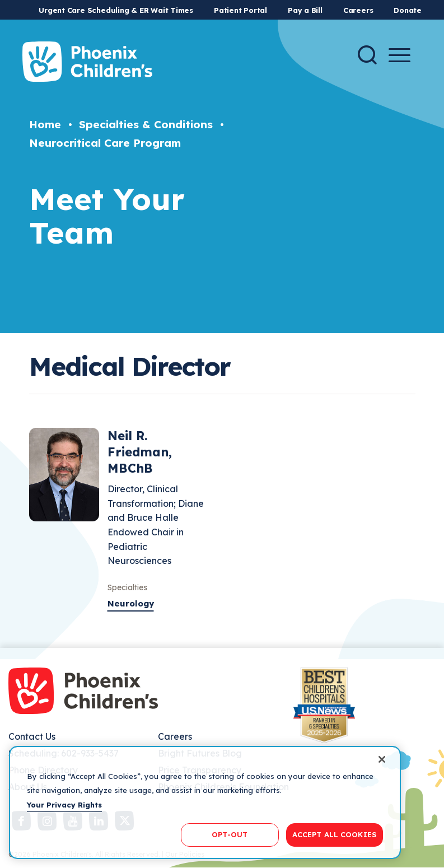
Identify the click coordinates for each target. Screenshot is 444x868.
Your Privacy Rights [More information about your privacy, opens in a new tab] (64, 805)
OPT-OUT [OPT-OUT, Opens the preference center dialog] (230, 834)
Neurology (131, 603)
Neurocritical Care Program (105, 143)
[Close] (382, 759)
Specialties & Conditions (146, 124)
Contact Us (32, 736)
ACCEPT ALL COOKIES (335, 834)
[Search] (367, 55)
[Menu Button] (399, 55)
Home (45, 124)
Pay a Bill (305, 10)
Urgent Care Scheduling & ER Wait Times (116, 10)
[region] (205, 802)
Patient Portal (240, 10)
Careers (358, 10)
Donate (408, 10)
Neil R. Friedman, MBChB (140, 452)
